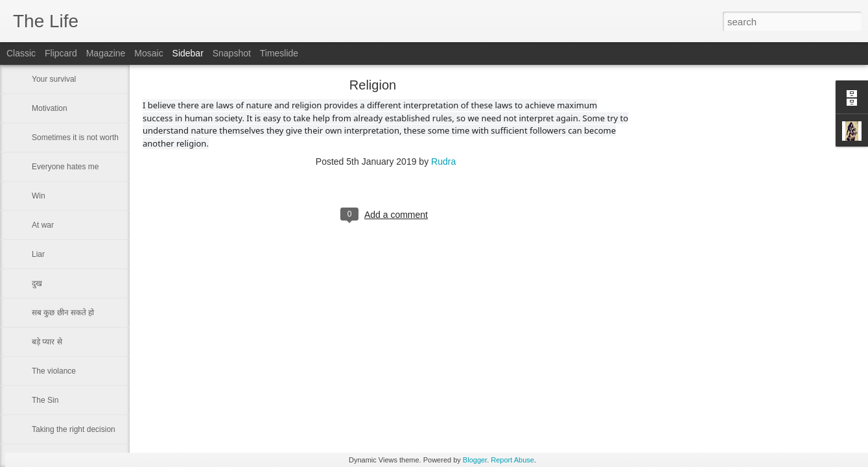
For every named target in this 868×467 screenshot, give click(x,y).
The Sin (45, 400)
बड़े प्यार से (47, 342)
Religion (373, 85)
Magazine (106, 53)
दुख (37, 283)
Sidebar (188, 53)
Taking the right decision (74, 429)
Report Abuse (512, 460)
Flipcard (61, 53)
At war (43, 225)
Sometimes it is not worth (75, 138)
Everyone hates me (65, 167)
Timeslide (279, 53)
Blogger (475, 460)
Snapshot (232, 53)
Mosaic (148, 53)
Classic (21, 53)
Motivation (50, 108)
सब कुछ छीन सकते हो (63, 313)
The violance (54, 371)
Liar (38, 254)
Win (39, 196)
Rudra (443, 162)
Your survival (54, 79)
